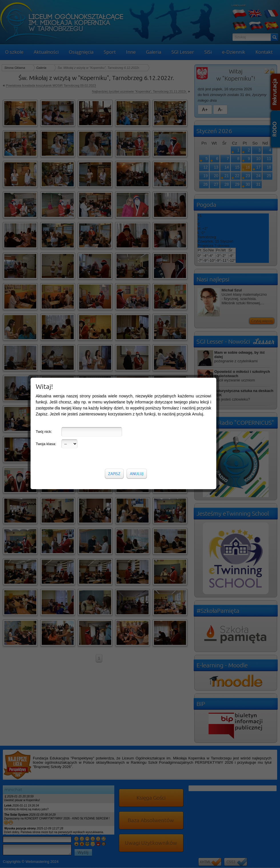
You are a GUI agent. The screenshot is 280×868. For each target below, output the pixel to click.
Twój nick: (44, 178)
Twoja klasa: (46, 190)
